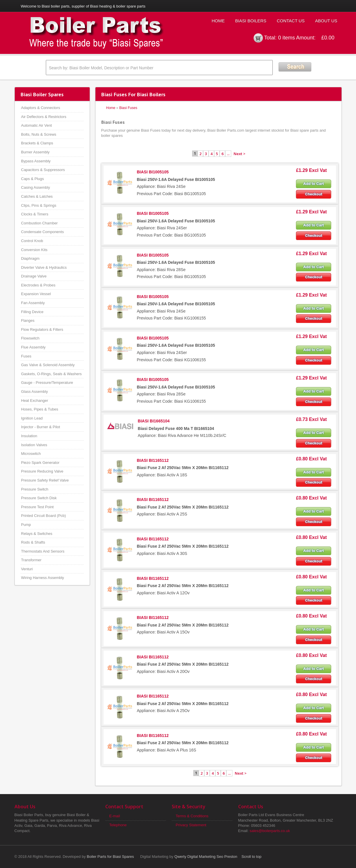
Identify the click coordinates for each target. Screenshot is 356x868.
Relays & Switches (37, 534)
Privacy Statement (191, 825)
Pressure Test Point (37, 507)
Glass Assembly (35, 392)
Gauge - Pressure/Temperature (47, 383)
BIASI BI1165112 (153, 460)
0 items (286, 38)
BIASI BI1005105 (153, 172)
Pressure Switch (35, 489)
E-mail (115, 816)
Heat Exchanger (35, 401)
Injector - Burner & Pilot (41, 427)
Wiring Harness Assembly (43, 578)
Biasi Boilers (251, 21)
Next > (240, 154)
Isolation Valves (34, 445)
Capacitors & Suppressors (43, 170)
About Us (326, 21)
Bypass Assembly (36, 161)
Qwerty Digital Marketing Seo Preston (206, 857)
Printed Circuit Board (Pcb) (44, 516)
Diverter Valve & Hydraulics (44, 267)
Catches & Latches (37, 196)
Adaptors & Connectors (41, 108)
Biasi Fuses (128, 108)
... (228, 154)
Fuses (26, 356)
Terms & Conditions (192, 816)
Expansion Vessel (36, 294)
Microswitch (31, 454)
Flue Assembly (34, 347)
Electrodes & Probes (38, 285)
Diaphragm (30, 258)
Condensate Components (43, 232)
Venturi (27, 569)
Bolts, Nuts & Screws (39, 134)
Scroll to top (251, 857)
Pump (26, 525)
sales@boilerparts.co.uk (270, 831)
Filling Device (32, 312)
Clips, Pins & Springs (39, 205)
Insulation (29, 436)
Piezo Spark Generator (40, 463)
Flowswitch (30, 338)
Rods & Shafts (33, 542)
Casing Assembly (36, 187)
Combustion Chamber (39, 223)
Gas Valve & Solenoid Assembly (48, 365)
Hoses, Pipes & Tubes (40, 409)
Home (218, 21)
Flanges (28, 320)
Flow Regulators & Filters (42, 329)
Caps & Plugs (33, 179)
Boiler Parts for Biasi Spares (110, 857)
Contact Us (291, 21)
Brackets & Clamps (37, 143)
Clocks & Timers (35, 214)
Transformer (31, 560)
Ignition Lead (32, 418)
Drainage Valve (34, 276)
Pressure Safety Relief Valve (45, 480)
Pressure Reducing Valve (42, 471)
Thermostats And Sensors (43, 551)
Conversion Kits (34, 250)
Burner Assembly (35, 152)
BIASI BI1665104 (154, 421)
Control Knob (32, 241)
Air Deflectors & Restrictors (44, 117)
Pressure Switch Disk (39, 498)
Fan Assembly (33, 303)
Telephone (118, 825)
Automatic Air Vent (37, 125)
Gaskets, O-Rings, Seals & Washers (51, 374)
